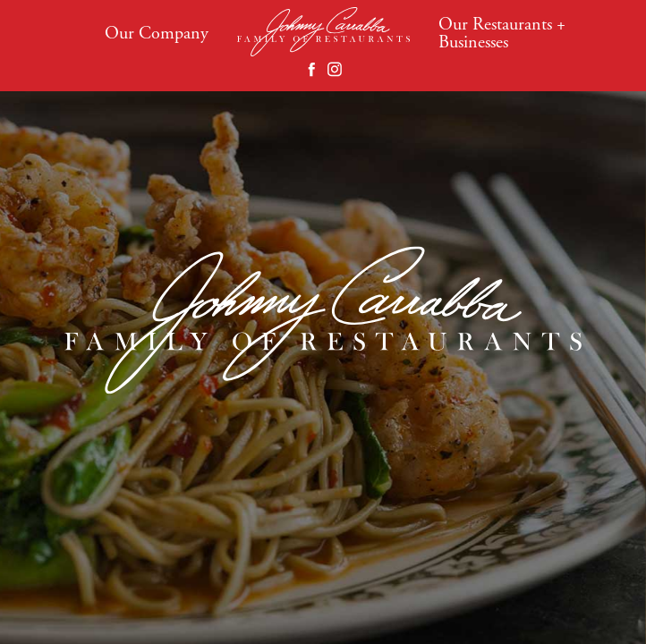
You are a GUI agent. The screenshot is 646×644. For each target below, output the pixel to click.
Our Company (157, 33)
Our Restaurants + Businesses (502, 33)
